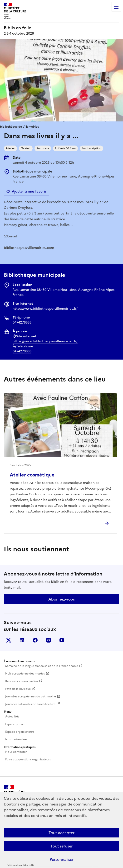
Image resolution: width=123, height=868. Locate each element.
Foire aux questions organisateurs (28, 759)
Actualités (12, 716)
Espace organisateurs (20, 732)
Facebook (35, 640)
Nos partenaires (16, 739)
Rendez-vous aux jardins (22, 681)
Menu (116, 7)
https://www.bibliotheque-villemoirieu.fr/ (45, 309)
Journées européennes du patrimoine (31, 696)
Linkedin (22, 640)
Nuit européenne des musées (25, 674)
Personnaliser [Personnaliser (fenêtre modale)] (62, 859)
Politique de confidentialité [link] (21, 865)
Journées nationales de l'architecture (30, 704)
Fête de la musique (18, 689)
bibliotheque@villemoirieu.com (29, 248)
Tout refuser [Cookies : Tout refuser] (61, 846)
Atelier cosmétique (32, 475)
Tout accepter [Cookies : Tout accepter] (61, 833)
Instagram (49, 640)
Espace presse (15, 724)
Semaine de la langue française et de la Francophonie (42, 666)
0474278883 (22, 322)
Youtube (62, 640)
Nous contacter (16, 752)
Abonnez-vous (61, 599)
